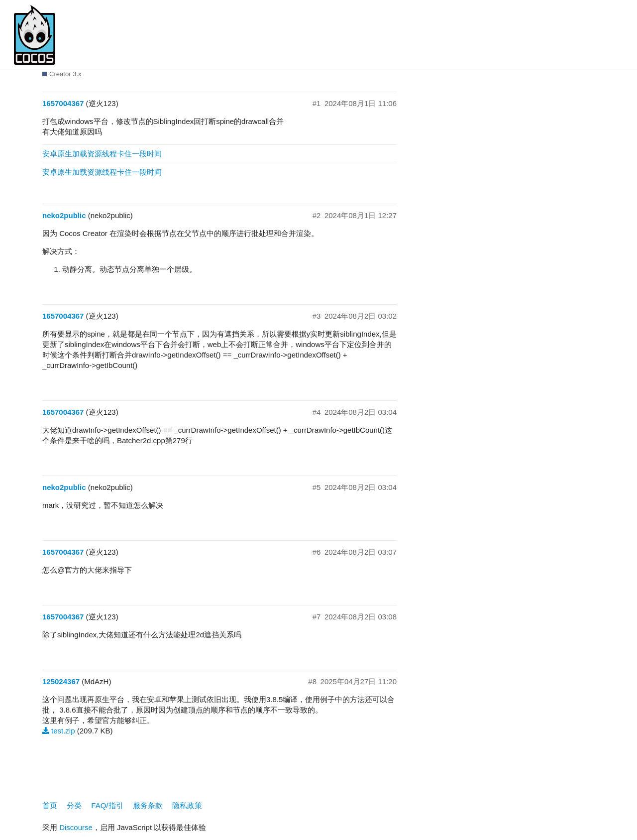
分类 (74, 805)
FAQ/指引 (107, 805)
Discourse (76, 827)
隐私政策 (187, 805)
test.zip (63, 731)
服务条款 (148, 805)
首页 (50, 805)
